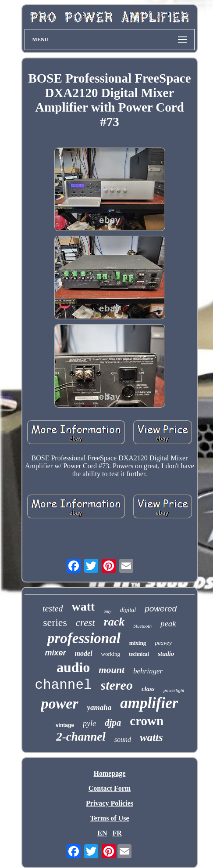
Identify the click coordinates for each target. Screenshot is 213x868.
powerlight (174, 690)
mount (112, 670)
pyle (89, 723)
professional (84, 638)
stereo (117, 685)
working (111, 654)
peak (168, 624)
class (148, 689)
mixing (138, 643)
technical (139, 654)
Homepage (110, 773)
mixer (56, 653)
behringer (148, 671)
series (55, 622)
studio (166, 654)
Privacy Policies (110, 803)
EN (102, 833)
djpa (113, 723)
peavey (163, 643)
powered (161, 609)
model (84, 653)
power (60, 703)
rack (114, 622)
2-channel (81, 737)
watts (151, 737)
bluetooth (142, 626)
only (107, 611)
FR (117, 833)
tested (53, 608)
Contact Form (110, 788)
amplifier (149, 703)
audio (73, 667)
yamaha (99, 707)
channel (63, 685)
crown (147, 721)
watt (83, 606)
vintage (65, 725)
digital (128, 610)
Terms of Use (109, 818)
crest (85, 623)
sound (123, 740)
